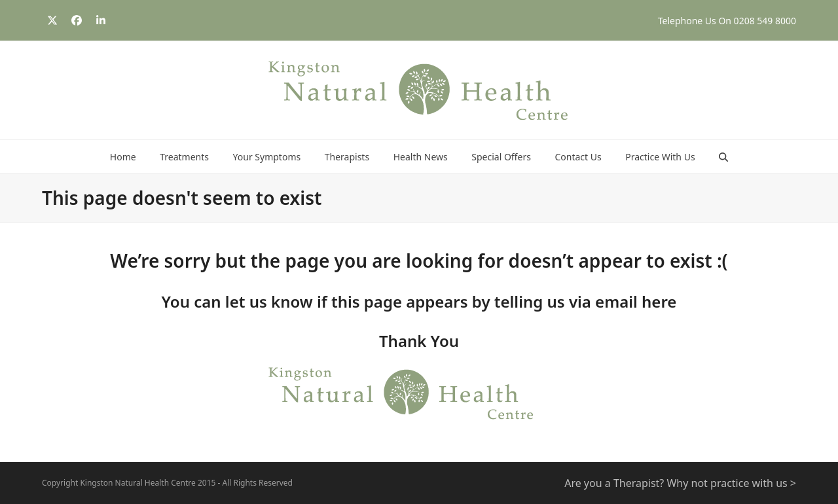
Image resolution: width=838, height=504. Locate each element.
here (659, 301)
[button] (723, 156)
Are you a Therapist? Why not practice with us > (680, 483)
